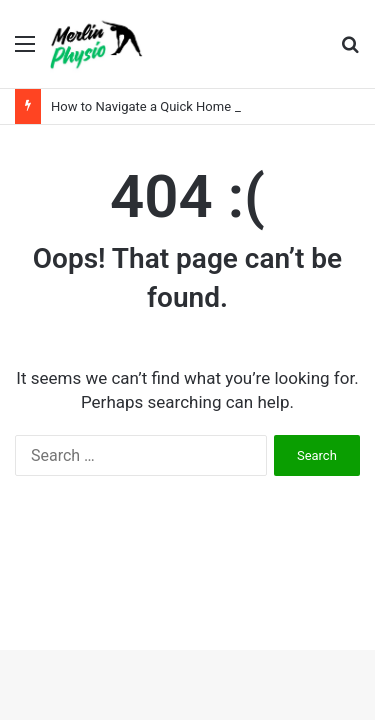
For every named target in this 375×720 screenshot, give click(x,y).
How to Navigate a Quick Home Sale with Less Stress (204, 106)
